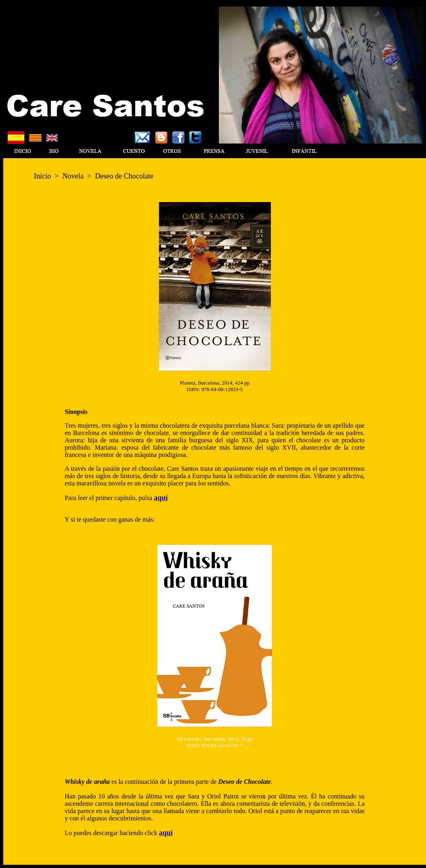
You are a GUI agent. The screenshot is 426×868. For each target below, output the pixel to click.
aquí (161, 498)
